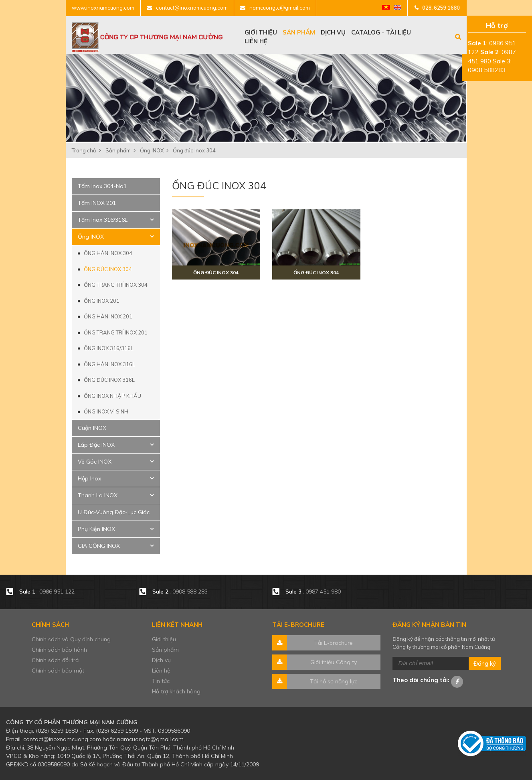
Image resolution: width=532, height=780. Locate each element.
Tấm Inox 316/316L (103, 220)
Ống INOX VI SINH (106, 411)
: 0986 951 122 (47, 592)
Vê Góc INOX (95, 462)
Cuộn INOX (92, 428)
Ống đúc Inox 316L (109, 380)
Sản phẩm (299, 32)
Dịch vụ (333, 32)
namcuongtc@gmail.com (280, 8)
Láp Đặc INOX (96, 445)
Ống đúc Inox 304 (108, 269)
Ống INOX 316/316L (109, 348)
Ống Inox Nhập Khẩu (112, 396)
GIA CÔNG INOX (99, 546)
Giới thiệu (261, 32)
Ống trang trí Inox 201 (116, 332)
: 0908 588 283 (181, 592)
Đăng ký (485, 664)
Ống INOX (91, 237)
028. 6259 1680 (441, 8)
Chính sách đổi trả (55, 660)
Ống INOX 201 (102, 301)
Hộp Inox (89, 478)
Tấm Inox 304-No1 (102, 186)
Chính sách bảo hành (59, 650)
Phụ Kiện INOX (96, 529)
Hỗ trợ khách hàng (176, 691)
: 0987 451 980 (313, 592)
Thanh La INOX (98, 495)
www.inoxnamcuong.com (103, 8)
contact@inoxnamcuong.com (192, 8)
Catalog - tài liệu (381, 32)
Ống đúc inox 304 (216, 272)
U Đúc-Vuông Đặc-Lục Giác (114, 512)
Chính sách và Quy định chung (71, 639)
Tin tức (161, 681)
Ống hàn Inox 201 (108, 316)
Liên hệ (256, 41)
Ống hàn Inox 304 (108, 253)
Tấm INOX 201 (97, 203)
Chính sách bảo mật (58, 671)
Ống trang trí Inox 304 (116, 285)
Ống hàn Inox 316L (109, 364)
